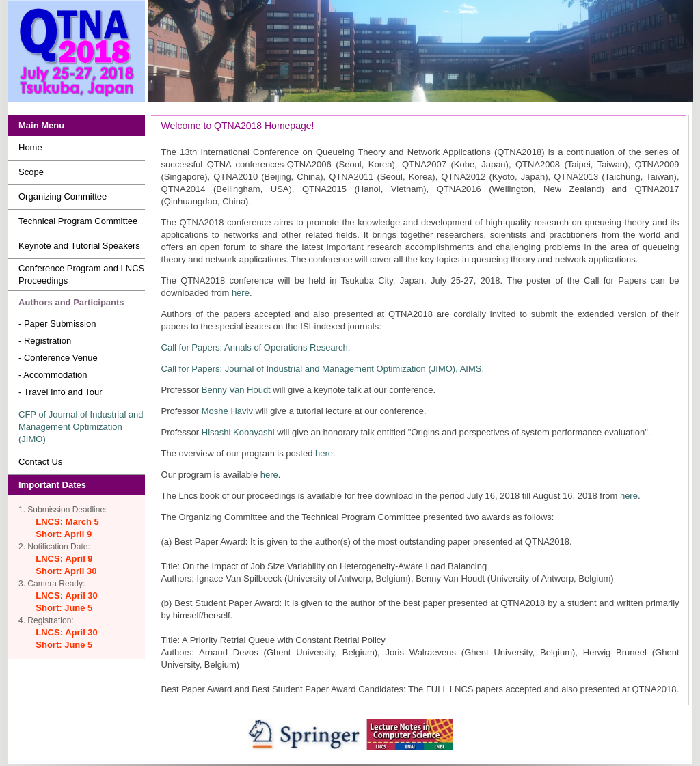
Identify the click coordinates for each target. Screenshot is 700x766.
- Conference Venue (58, 358)
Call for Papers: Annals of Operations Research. (256, 347)
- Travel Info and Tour (60, 392)
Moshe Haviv (227, 411)
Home (30, 147)
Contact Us (40, 462)
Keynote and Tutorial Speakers (79, 246)
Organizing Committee (63, 196)
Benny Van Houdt (236, 390)
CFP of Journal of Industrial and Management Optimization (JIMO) (81, 427)
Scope (31, 172)
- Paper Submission (57, 324)
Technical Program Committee (78, 221)
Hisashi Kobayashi (238, 432)
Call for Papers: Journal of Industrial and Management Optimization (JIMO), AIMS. (323, 369)
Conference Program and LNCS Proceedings (81, 274)
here (241, 293)
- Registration (45, 341)
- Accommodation (53, 375)
